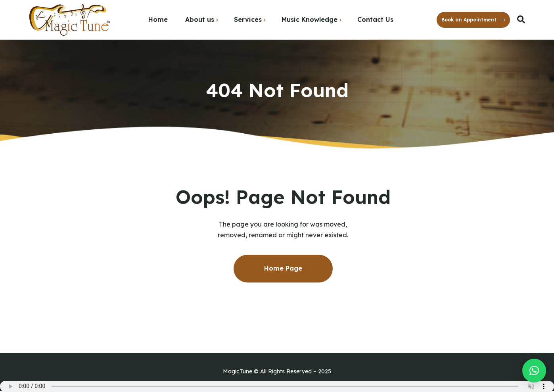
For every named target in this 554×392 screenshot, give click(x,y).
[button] (534, 371)
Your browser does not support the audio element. (277, 386)
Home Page (283, 268)
